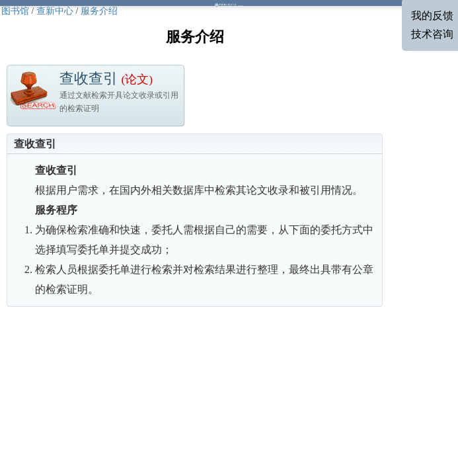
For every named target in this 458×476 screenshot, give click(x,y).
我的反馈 (432, 16)
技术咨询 (432, 34)
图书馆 (15, 11)
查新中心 (55, 11)
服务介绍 (99, 11)
